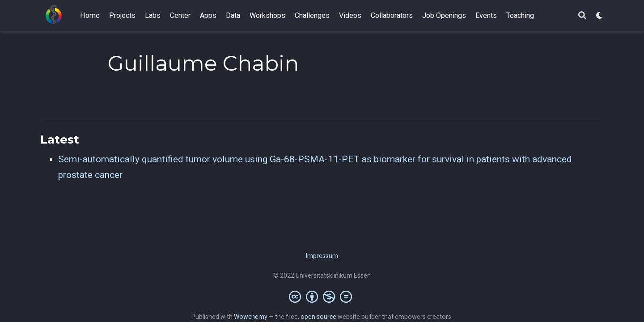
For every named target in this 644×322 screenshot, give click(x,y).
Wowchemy (251, 317)
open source (318, 317)
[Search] (582, 16)
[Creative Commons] (322, 297)
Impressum (322, 256)
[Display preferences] (600, 16)
